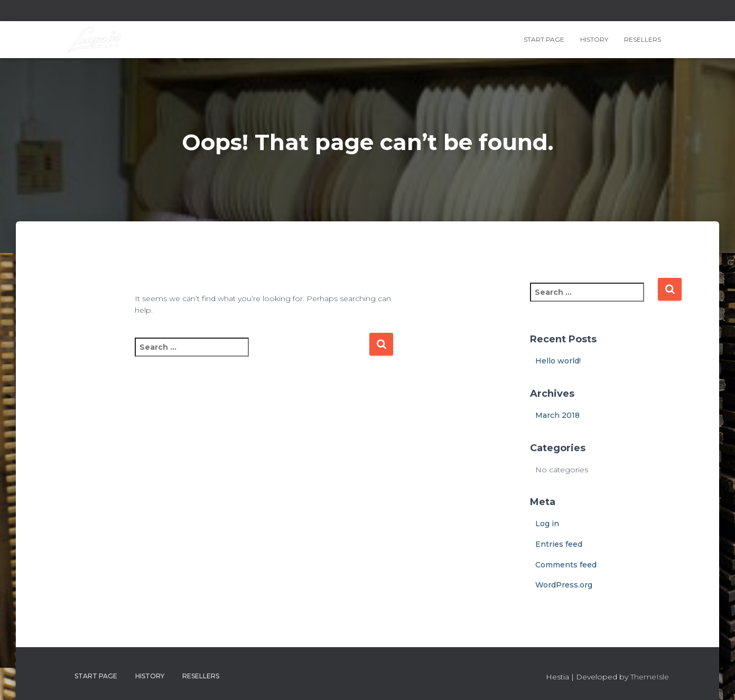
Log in (547, 524)
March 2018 (557, 415)
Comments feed (566, 565)
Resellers (643, 39)
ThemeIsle (650, 677)
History (594, 39)
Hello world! (558, 361)
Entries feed (559, 544)
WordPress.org (564, 585)
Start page (544, 39)
